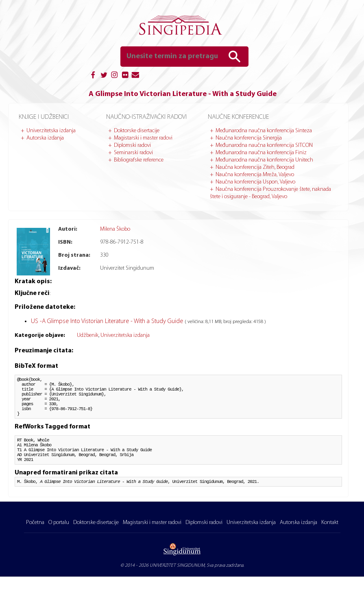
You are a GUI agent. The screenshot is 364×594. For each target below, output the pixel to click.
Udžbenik (88, 335)
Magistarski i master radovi (143, 138)
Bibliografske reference (139, 160)
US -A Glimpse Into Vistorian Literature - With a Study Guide (108, 321)
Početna (35, 540)
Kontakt (330, 540)
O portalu (59, 540)
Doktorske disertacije (137, 131)
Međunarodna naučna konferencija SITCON (264, 145)
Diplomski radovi (132, 145)
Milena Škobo (115, 229)
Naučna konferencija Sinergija (249, 138)
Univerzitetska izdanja (51, 131)
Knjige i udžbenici (44, 117)
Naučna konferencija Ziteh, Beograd (255, 167)
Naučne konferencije (238, 117)
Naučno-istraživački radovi (146, 117)
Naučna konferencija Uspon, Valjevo (255, 182)
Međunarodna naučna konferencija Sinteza (264, 131)
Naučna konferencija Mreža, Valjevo (255, 175)
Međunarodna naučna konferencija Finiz (261, 153)
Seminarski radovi (133, 153)
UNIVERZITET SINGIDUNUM (177, 583)
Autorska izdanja (45, 138)
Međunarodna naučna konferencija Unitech (264, 160)
